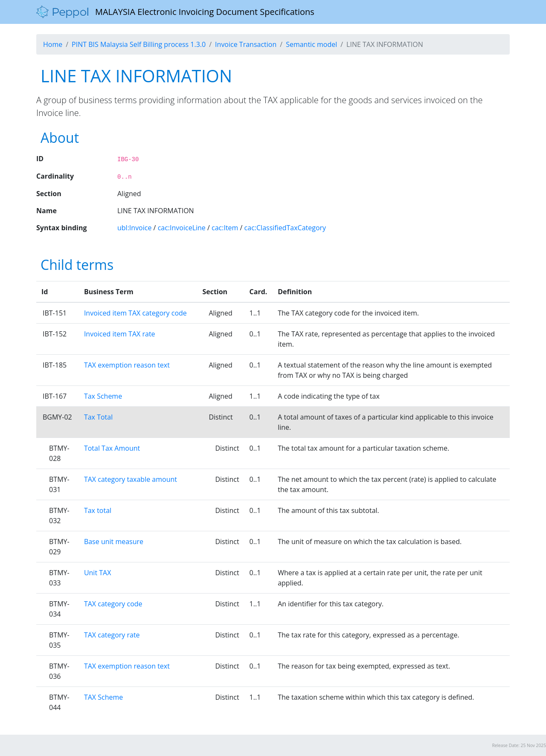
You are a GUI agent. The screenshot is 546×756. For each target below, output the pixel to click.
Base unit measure (114, 542)
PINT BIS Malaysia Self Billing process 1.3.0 (139, 44)
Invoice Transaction (246, 44)
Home (53, 44)
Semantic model (311, 44)
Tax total (98, 510)
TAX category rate (112, 635)
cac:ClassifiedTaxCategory (285, 228)
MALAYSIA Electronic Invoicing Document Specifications (175, 12)
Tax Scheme (103, 396)
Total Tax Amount (112, 448)
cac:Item (225, 228)
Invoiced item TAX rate (120, 334)
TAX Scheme (103, 697)
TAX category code (113, 604)
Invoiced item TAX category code (135, 313)
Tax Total (98, 417)
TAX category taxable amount (131, 479)
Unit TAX (98, 573)
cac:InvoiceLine (182, 228)
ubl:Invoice (134, 228)
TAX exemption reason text (127, 365)
